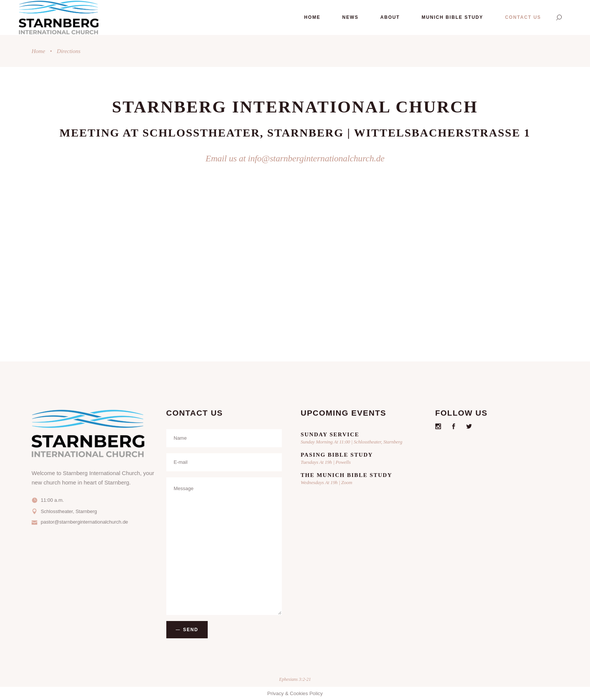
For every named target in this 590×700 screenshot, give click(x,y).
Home (38, 51)
